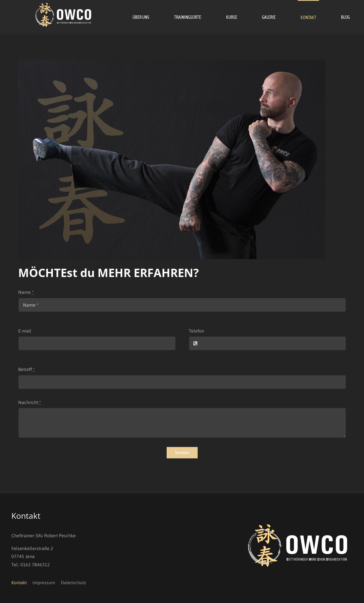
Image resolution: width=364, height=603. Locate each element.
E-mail (25, 331)
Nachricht (30, 402)
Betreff (26, 369)
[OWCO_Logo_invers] (64, 5)
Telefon (197, 331)
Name (26, 292)
